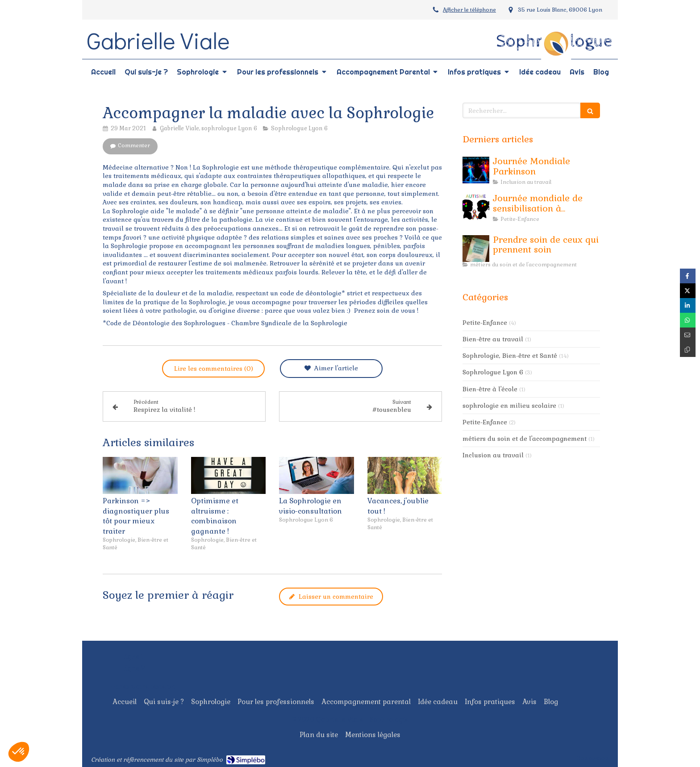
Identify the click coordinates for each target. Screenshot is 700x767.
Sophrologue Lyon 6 (493, 372)
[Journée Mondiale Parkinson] (476, 170)
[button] (19, 752)
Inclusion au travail (493, 455)
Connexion (593, 758)
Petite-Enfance (485, 323)
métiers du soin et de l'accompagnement (525, 439)
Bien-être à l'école (490, 389)
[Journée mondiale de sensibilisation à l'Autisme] (476, 207)
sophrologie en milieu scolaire (509, 406)
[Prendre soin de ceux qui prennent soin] (476, 249)
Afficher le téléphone (469, 10)
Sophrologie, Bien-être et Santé (510, 356)
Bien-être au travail (493, 339)
